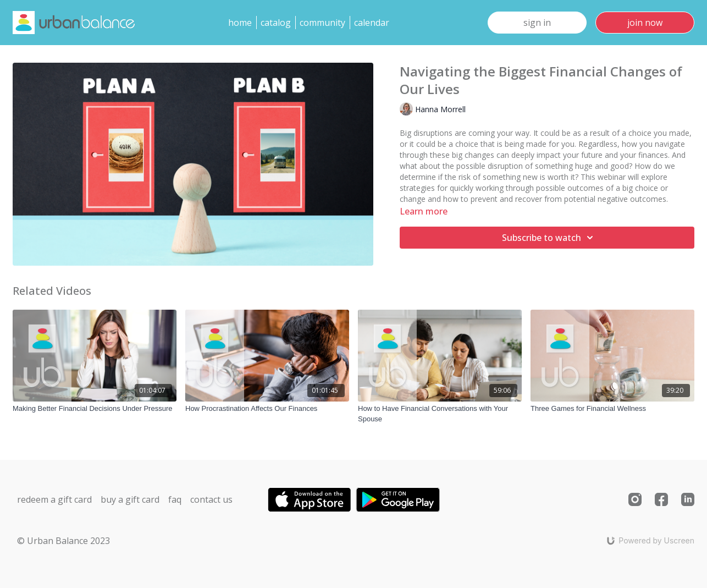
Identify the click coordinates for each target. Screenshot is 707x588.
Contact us (211, 499)
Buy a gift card (130, 499)
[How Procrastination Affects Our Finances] (267, 409)
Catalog (276, 23)
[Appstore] (309, 500)
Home (240, 23)
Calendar (372, 23)
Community (322, 23)
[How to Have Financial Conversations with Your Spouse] (440, 414)
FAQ (175, 499)
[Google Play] (398, 500)
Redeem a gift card (54, 499)
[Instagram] (635, 499)
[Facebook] (661, 499)
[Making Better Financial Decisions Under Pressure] (95, 409)
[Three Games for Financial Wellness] (612, 409)
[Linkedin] (688, 499)
